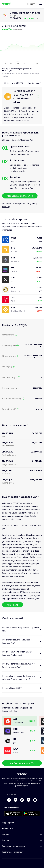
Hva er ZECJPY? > (17, 83)
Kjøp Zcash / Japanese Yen (20, 196)
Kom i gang (13, 605)
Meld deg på (6, 69)
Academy (6, 207)
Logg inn (31, 4)
